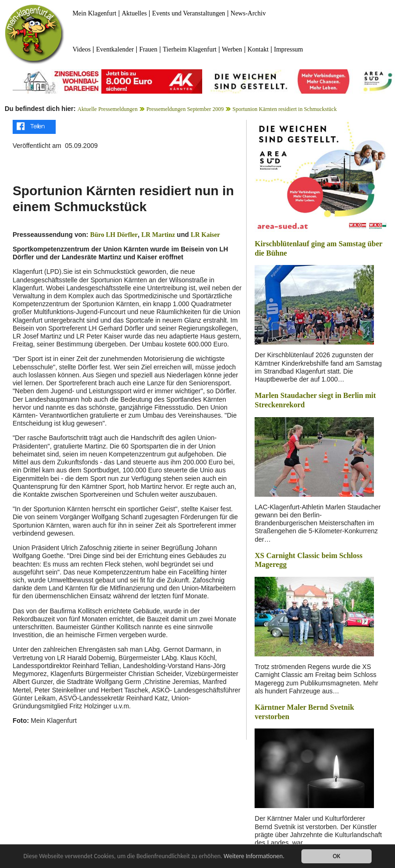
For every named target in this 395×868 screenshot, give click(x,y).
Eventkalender (115, 49)
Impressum (288, 49)
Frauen (148, 49)
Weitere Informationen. (254, 856)
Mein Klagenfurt (95, 13)
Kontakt (258, 49)
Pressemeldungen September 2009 (185, 109)
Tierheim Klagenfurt (190, 49)
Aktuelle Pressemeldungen (108, 109)
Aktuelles (134, 13)
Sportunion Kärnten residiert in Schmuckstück (285, 109)
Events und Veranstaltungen (189, 13)
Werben (232, 49)
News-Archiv (248, 13)
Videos (82, 49)
